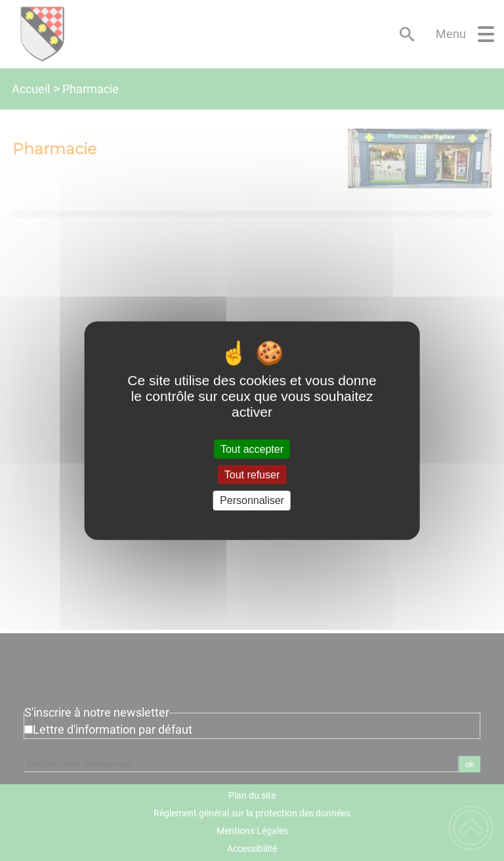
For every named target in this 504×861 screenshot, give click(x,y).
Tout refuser (252, 475)
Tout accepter (252, 449)
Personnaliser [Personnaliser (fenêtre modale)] (252, 500)
